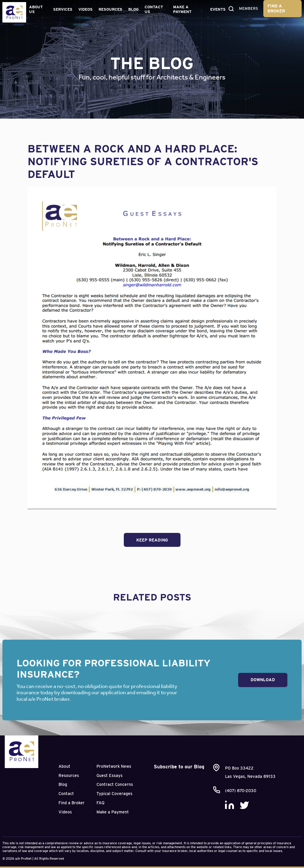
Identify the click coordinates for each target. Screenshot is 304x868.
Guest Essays (110, 775)
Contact (66, 794)
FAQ (100, 803)
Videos (85, 9)
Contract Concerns (115, 784)
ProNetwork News (114, 766)
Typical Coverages (114, 794)
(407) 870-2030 (241, 791)
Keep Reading (152, 540)
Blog (133, 9)
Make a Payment (182, 9)
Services (63, 9)
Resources (110, 9)
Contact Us (154, 9)
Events (218, 9)
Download (263, 680)
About (64, 766)
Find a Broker (276, 8)
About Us (36, 9)
